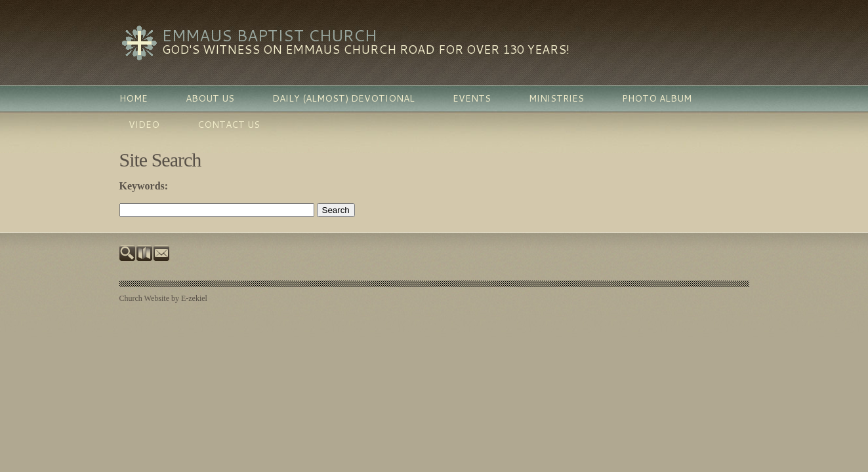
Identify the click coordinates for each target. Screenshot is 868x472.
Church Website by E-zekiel (163, 298)
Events (472, 98)
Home (134, 98)
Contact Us (229, 125)
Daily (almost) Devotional (343, 98)
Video (144, 125)
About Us (210, 98)
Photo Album (657, 98)
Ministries (556, 98)
